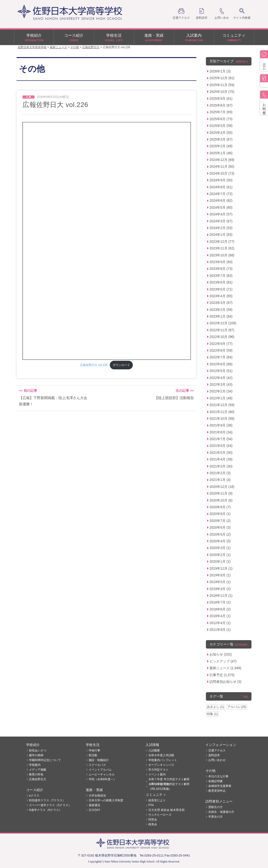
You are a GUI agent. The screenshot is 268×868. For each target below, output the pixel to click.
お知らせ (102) (221, 654)
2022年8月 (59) (221, 350)
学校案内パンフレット (163, 760)
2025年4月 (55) (221, 133)
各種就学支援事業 (220, 786)
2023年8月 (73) (221, 269)
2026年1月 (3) (220, 71)
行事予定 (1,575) (222, 675)
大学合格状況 (97, 796)
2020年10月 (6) (221, 500)
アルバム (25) (237, 707)
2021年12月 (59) (222, 405)
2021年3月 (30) (221, 466)
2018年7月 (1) (220, 602)
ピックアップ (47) (223, 661)
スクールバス (97, 765)
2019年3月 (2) (220, 589)
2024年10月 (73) (222, 173)
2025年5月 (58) (221, 126)
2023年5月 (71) (221, 289)
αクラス (34, 796)
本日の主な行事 (218, 776)
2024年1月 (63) (221, 235)
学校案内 (35, 765)
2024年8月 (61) (221, 187)
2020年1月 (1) (220, 561)
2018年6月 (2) (220, 609)
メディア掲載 (38, 770)
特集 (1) (212, 714)
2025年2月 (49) (221, 146)
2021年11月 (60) (222, 412)
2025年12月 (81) (222, 78)
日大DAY (94, 810)
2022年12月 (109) (223, 323)
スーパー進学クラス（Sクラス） (50, 805)
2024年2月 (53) (221, 228)
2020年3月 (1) (220, 548)
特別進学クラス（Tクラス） (47, 800)
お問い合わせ (217, 760)
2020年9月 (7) (220, 507)
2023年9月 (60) (221, 262)
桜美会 (153, 824)
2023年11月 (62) (222, 248)
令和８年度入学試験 (161, 755)
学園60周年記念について (45, 760)
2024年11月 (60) (222, 166)
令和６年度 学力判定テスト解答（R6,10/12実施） (169, 786)
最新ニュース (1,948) (225, 668)
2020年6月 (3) (220, 527)
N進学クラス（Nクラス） (45, 810)
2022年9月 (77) (221, 344)
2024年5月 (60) (221, 207)
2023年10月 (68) (222, 255)
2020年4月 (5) (220, 541)
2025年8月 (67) (221, 105)
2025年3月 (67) (221, 139)
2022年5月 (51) (221, 371)
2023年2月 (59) (221, 310)
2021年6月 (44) (221, 446)
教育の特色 (36, 774)
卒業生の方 (216, 817)
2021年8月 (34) (221, 432)
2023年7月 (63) (221, 276)
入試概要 (154, 750)
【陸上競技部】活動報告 (174, 398)
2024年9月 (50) (221, 180)
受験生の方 (216, 807)
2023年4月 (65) (221, 296)
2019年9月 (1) (220, 575)
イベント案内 (157, 774)
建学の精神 (36, 755)
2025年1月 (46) (221, 153)
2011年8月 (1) (220, 630)
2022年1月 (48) (221, 398)
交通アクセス (217, 750)
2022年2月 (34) (221, 391)
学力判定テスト (158, 770)
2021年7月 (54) (221, 439)
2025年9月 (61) (221, 99)
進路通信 (94, 805)
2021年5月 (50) (221, 453)
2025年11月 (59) (222, 85)
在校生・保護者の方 (221, 812)
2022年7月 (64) (221, 357)
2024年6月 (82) (221, 201)
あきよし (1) (215, 707)
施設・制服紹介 (99, 760)
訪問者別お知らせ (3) (225, 682)
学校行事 (94, 750)
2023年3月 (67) (221, 303)
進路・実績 (154, 38)
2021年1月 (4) (220, 480)
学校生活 (114, 38)
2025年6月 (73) (221, 119)
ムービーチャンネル (102, 774)
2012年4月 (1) (220, 623)
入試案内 (194, 38)
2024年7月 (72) (221, 194)
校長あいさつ (38, 750)
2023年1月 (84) (221, 316)
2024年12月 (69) (222, 160)
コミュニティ (234, 38)
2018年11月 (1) (221, 596)
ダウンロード (121, 365)
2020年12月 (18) (222, 487)
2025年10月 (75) (222, 92)
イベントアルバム (100, 770)
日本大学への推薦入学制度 (106, 800)
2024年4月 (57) (221, 214)
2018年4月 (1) (220, 616)
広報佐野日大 (38, 779)
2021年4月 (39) (221, 459)
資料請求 (214, 755)
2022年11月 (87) (222, 330)
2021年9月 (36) (221, 425)
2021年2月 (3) (220, 473)
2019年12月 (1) (221, 568)
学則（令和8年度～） (102, 779)
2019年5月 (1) (220, 582)
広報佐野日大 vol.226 (94, 365)
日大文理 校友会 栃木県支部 (166, 810)
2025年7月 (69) (221, 112)
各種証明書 (216, 781)
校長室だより (157, 800)
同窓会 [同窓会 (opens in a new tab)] (153, 820)
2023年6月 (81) (221, 282)
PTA (151, 805)
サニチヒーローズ (160, 815)
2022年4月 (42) (221, 378)
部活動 (93, 755)
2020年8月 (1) (220, 514)
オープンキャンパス (161, 765)
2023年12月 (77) (222, 242)
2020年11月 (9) (221, 493)
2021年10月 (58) (222, 419)
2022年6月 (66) (221, 364)
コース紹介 (74, 38)
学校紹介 (34, 38)
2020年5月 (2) (220, 534)
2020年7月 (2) (220, 521)
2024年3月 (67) (221, 221)
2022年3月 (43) (221, 384)
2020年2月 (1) (220, 555)
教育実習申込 (217, 791)
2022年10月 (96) (222, 337)
